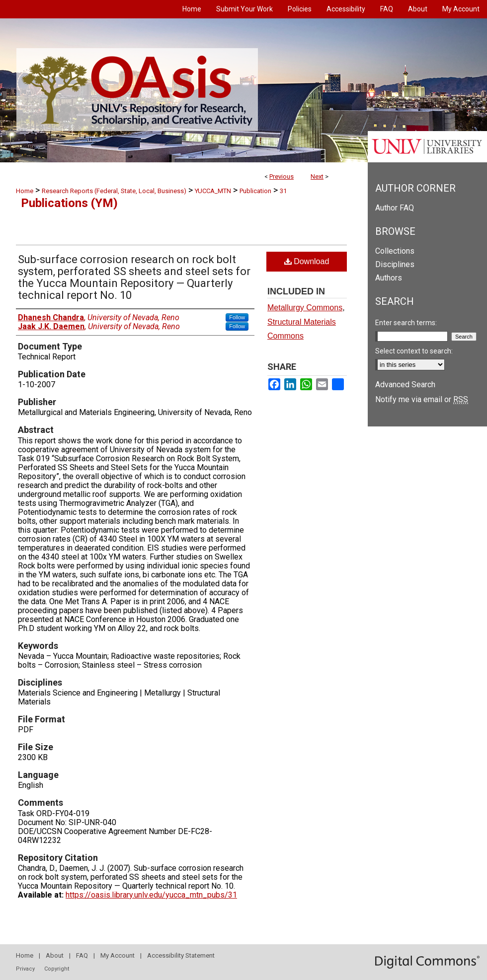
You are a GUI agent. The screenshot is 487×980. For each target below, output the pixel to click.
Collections (395, 251)
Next (317, 176)
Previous (282, 176)
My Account (118, 955)
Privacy (25, 969)
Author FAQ (395, 208)
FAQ (82, 955)
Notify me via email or (422, 399)
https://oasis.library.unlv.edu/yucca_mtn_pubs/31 (151, 895)
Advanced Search (405, 385)
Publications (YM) (69, 203)
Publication (255, 191)
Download (307, 261)
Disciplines (395, 264)
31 (283, 191)
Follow (237, 317)
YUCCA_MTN (213, 191)
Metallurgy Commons (305, 308)
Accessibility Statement (181, 955)
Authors (389, 278)
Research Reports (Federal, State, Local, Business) (114, 191)
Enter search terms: (406, 323)
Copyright (57, 969)
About (55, 955)
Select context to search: (414, 351)
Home (25, 191)
